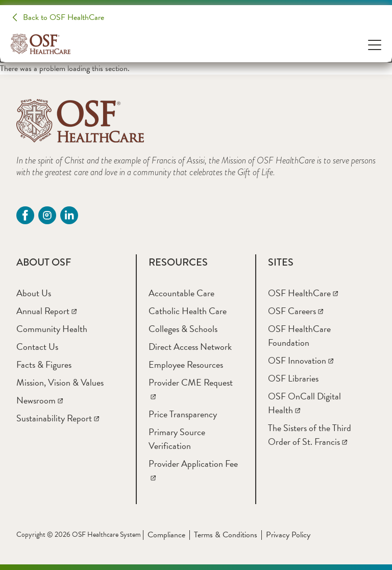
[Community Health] (52, 329)
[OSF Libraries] (293, 378)
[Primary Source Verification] (177, 439)
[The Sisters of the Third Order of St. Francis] (310, 435)
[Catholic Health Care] (188, 311)
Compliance (166, 535)
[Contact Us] (37, 347)
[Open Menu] (375, 44)
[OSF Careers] (296, 311)
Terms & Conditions (226, 535)
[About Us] (34, 293)
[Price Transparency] (183, 414)
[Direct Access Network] (190, 347)
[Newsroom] (40, 400)
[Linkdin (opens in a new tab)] (69, 215)
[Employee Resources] (186, 364)
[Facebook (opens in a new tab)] (25, 215)
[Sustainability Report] (58, 418)
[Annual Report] (46, 311)
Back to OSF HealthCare (64, 17)
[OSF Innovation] (301, 360)
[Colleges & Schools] (183, 329)
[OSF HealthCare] (303, 293)
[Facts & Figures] (44, 364)
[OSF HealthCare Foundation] (299, 336)
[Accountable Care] (181, 293)
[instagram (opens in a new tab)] (47, 215)
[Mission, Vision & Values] (60, 382)
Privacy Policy (288, 535)
